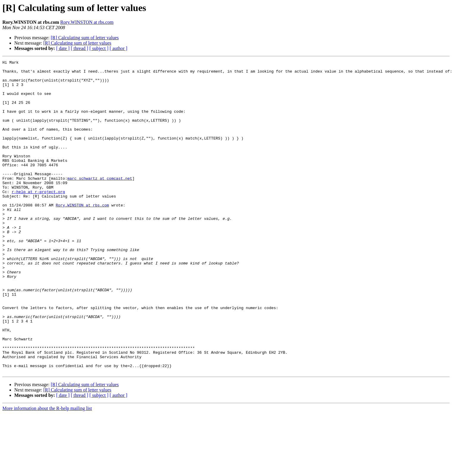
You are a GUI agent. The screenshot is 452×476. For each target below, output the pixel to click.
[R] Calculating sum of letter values (85, 38)
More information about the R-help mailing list (47, 471)
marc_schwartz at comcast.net (100, 202)
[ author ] (119, 48)
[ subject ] (99, 48)
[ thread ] (79, 48)
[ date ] (63, 48)
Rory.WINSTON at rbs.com (87, 22)
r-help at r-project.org (38, 218)
